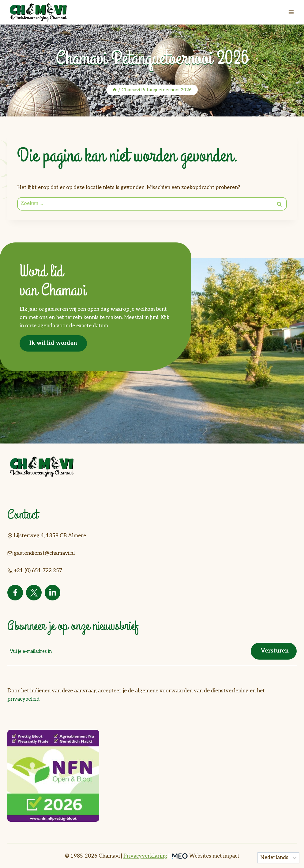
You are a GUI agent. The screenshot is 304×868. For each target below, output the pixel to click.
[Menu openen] (291, 12)
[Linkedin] (53, 593)
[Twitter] (34, 593)
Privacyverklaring (145, 855)
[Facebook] (15, 593)
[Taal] (279, 858)
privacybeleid (23, 699)
